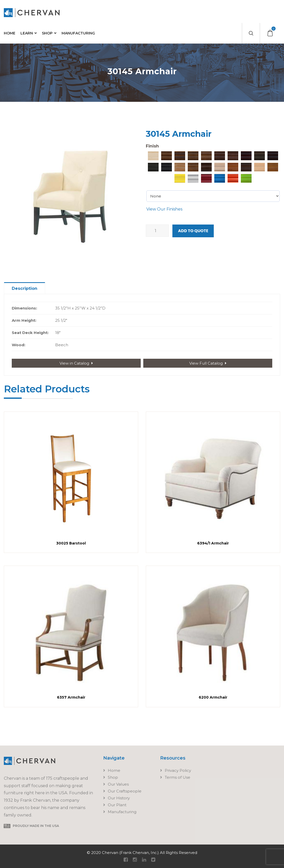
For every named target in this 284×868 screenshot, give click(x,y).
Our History (119, 798)
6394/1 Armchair (213, 543)
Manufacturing (78, 33)
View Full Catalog (208, 363)
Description (25, 288)
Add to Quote (193, 231)
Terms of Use (178, 777)
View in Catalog (76, 363)
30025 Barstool (71, 543)
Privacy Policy (178, 770)
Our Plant (117, 805)
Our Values (118, 784)
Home (10, 33)
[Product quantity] (157, 231)
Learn (27, 33)
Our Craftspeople (125, 791)
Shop (47, 33)
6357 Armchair (71, 697)
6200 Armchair (213, 697)
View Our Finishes (164, 209)
